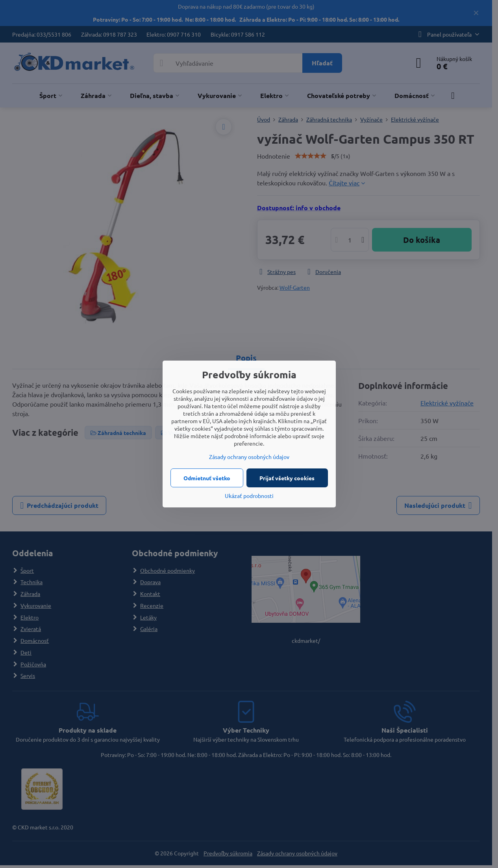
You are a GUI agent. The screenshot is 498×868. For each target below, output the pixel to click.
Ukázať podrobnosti (249, 496)
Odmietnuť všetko (207, 478)
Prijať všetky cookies (287, 478)
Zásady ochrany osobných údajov (249, 457)
